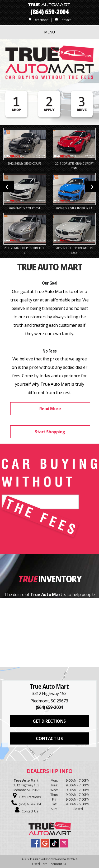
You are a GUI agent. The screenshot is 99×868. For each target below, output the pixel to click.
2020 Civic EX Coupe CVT (25, 208)
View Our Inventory (50, 639)
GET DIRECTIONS (49, 721)
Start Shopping (50, 432)
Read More (50, 409)
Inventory (60, 579)
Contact (63, 20)
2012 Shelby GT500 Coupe (25, 163)
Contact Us (30, 811)
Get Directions (30, 797)
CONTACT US (49, 738)
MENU (49, 32)
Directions (38, 20)
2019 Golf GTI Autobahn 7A (74, 208)
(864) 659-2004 (50, 12)
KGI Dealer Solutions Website (45, 859)
